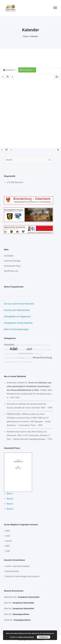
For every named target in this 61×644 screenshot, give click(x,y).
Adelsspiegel (8, 362)
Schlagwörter (27, 70)
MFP (8, 546)
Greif (8, 536)
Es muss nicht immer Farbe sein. (19, 304)
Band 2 (10, 499)
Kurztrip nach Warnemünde (17, 310)
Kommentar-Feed (12, 266)
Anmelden (9, 256)
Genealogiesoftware (21, 614)
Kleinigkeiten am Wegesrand (17, 317)
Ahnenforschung (42, 358)
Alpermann (7, 354)
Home (26, 36)
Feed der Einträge (12, 261)
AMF (29, 349)
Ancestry (9, 345)
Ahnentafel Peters (26, 354)
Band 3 (10, 504)
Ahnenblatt (29, 358)
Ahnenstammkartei (27, 362)
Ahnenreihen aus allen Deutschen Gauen (37, 345)
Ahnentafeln (16, 362)
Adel (14, 349)
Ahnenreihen (22, 350)
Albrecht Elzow (38, 350)
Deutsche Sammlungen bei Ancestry (22, 576)
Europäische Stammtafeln (29, 597)
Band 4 (10, 509)
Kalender (34, 36)
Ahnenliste (15, 354)
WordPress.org (11, 271)
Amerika (7, 350)
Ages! (45, 350)
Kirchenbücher (12, 571)
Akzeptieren (43, 637)
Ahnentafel (21, 358)
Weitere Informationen (26, 637)
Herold (9, 541)
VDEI (8, 551)
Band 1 (10, 494)
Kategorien (10, 70)
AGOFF (49, 350)
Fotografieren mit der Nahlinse (18, 323)
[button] (58, 150)
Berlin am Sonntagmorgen (16, 329)
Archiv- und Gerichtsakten (18, 566)
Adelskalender (19, 345)
